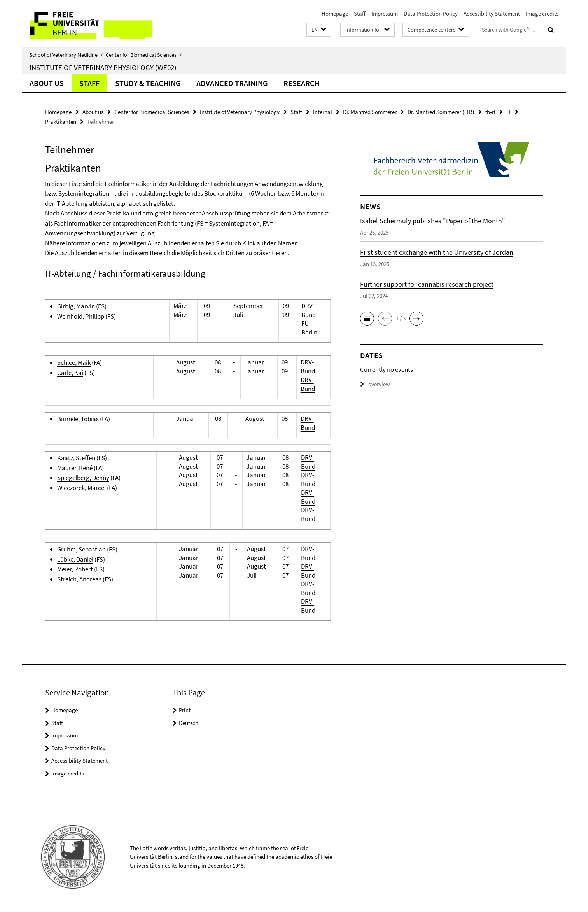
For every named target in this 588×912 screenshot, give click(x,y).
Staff (360, 13)
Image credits (542, 13)
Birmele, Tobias (78, 419)
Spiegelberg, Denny (83, 478)
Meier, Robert (75, 569)
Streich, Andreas (79, 579)
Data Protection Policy (431, 13)
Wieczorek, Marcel (81, 488)
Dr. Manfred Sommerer (370, 112)
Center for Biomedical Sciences (144, 55)
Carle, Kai (70, 373)
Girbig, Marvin (76, 306)
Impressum (385, 13)
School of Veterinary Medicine (66, 55)
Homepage (335, 13)
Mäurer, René (75, 468)
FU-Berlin (309, 328)
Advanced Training (232, 83)
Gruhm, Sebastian (81, 549)
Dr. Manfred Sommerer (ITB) (441, 112)
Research (302, 83)
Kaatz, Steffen (76, 458)
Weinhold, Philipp (81, 316)
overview (375, 384)
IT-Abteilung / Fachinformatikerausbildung (125, 273)
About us (47, 83)
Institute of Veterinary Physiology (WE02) (103, 67)
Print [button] (185, 710)
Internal (323, 112)
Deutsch (189, 723)
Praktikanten (61, 122)
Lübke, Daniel (75, 559)
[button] (319, 30)
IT (509, 112)
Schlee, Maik (74, 362)
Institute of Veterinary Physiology (240, 112)
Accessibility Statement (492, 13)
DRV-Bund (309, 310)
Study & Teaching (148, 83)
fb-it (490, 112)
